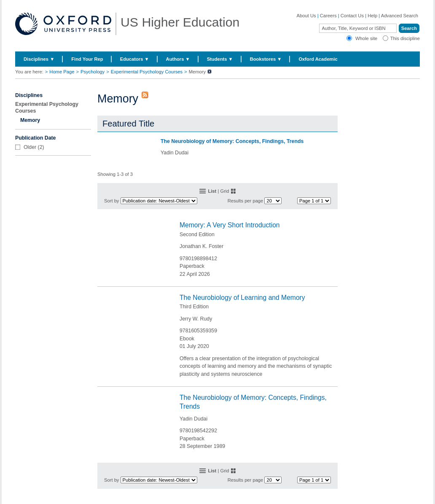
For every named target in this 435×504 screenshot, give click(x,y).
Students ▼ (220, 59)
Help (372, 16)
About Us (306, 16)
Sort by (111, 201)
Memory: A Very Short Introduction (230, 225)
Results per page (246, 201)
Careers (328, 16)
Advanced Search (400, 16)
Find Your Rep (87, 59)
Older (30, 147)
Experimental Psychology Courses (147, 72)
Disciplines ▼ (39, 59)
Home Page (62, 72)
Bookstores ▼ (266, 59)
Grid (224, 191)
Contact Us (352, 16)
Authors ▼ (178, 59)
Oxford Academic (318, 59)
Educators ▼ (135, 59)
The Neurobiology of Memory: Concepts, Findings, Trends (232, 141)
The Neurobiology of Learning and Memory (242, 298)
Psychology (93, 72)
